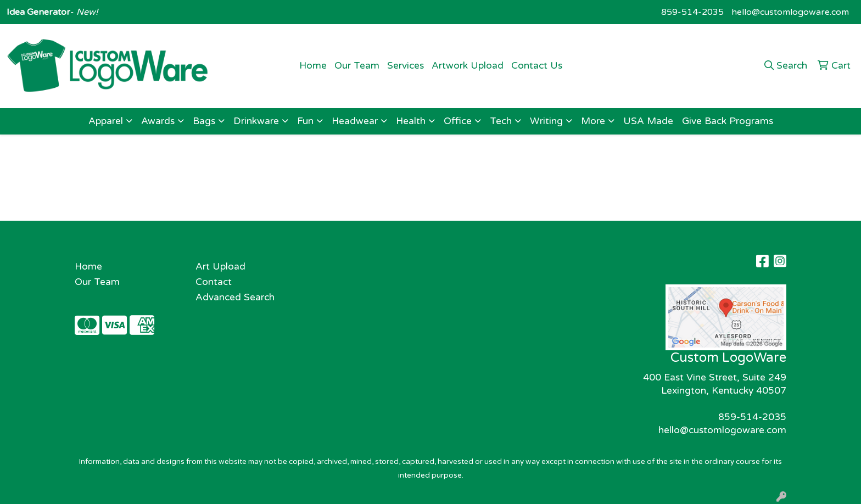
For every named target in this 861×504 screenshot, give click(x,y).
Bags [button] (204, 121)
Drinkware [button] (256, 121)
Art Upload (220, 267)
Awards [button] (158, 121)
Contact (214, 282)
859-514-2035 (692, 12)
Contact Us (537, 66)
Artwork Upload (468, 66)
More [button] (593, 121)
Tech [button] (501, 121)
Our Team (357, 66)
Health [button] (411, 121)
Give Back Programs (728, 121)
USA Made (648, 121)
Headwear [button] (355, 121)
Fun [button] (305, 121)
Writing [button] (546, 121)
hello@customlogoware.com (790, 12)
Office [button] (458, 121)
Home (313, 66)
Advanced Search (235, 297)
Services (406, 66)
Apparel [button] (106, 121)
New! (86, 12)
